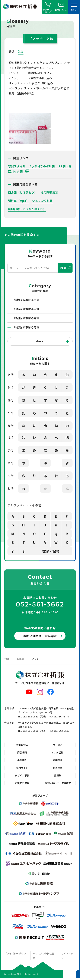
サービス (58, 745)
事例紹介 (22, 760)
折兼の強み (22, 745)
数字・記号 (51, 551)
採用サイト (22, 768)
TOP (7, 659)
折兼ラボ (58, 768)
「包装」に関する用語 (26, 309)
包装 (21, 51)
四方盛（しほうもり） (23, 192)
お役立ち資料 (22, 783)
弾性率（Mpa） (19, 201)
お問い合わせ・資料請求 (40, 636)
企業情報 (58, 760)
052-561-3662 (40, 604)
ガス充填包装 (49, 192)
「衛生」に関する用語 (26, 318)
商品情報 (22, 752)
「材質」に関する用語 (26, 300)
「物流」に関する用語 (26, 327)
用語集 (21, 659)
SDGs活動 (58, 752)
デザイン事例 (22, 775)
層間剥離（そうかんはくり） (27, 209)
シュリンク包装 (42, 201)
